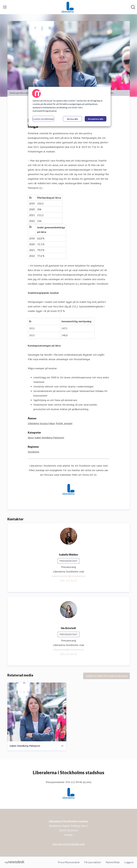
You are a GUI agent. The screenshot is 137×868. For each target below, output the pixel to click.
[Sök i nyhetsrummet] (133, 7)
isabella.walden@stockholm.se (68, 576)
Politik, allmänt (64, 423)
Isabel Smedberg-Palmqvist (49, 438)
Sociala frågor (47, 423)
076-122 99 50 (69, 654)
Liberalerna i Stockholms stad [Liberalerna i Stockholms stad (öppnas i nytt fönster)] (68, 844)
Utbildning (33, 423)
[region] (69, 107)
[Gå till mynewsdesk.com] (15, 862)
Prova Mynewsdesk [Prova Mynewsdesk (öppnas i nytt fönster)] (69, 862)
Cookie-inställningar (43, 119)
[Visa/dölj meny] (5, 7)
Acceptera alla (96, 119)
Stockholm (34, 452)
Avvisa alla (72, 119)
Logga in (129, 862)
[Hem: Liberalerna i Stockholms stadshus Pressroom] (68, 7)
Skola (31, 438)
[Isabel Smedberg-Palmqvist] (37, 712)
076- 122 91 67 (69, 581)
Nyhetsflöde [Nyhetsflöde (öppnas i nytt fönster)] (113, 862)
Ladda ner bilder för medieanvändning (106, 676)
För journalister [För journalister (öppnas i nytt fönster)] (93, 862)
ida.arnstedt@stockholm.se (68, 650)
